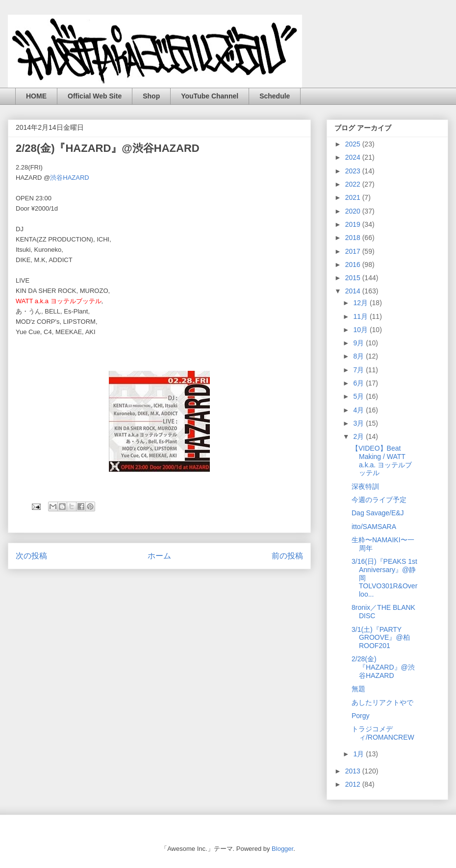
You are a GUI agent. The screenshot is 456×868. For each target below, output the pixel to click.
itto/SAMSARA (374, 527)
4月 (359, 410)
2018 (354, 238)
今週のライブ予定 (379, 500)
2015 (354, 278)
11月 (361, 316)
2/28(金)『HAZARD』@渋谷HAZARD (383, 667)
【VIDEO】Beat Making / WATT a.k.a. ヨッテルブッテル (382, 460)
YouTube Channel (210, 96)
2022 (354, 184)
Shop (151, 96)
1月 (359, 754)
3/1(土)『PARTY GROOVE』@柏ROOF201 (381, 638)
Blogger (282, 849)
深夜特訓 (365, 486)
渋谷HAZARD (69, 178)
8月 (359, 356)
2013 (354, 771)
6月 (359, 383)
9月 (359, 343)
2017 (354, 251)
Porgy (361, 716)
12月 (361, 303)
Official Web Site (95, 96)
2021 (354, 197)
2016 (354, 265)
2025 (354, 144)
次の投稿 (31, 556)
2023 (354, 171)
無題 (358, 689)
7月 (359, 370)
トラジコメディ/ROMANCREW (383, 733)
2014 (354, 291)
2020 (354, 211)
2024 (354, 157)
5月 (359, 396)
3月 (359, 423)
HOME (36, 96)
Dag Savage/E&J (378, 513)
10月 (361, 330)
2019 (354, 224)
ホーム (159, 556)
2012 (354, 784)
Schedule (275, 96)
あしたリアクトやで (382, 702)
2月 (359, 436)
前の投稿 (287, 556)
